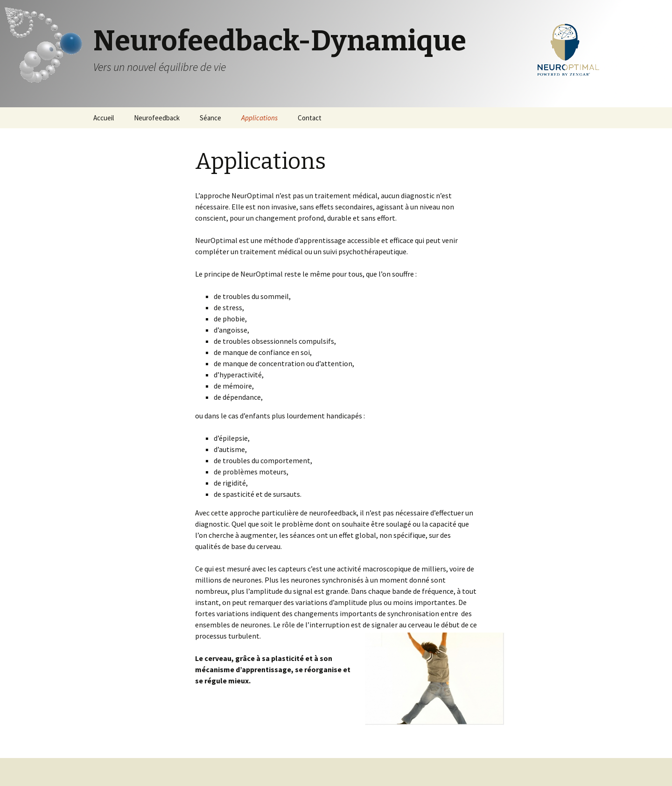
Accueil (104, 118)
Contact (310, 118)
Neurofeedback (157, 118)
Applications (259, 118)
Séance (210, 118)
